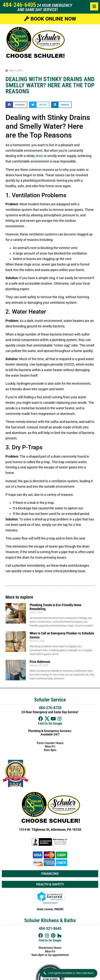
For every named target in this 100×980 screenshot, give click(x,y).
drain (39, 156)
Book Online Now (50, 19)
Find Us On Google (50, 723)
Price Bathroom (40, 662)
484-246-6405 (19, 5)
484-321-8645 (50, 928)
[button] (16, 105)
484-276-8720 (50, 708)
